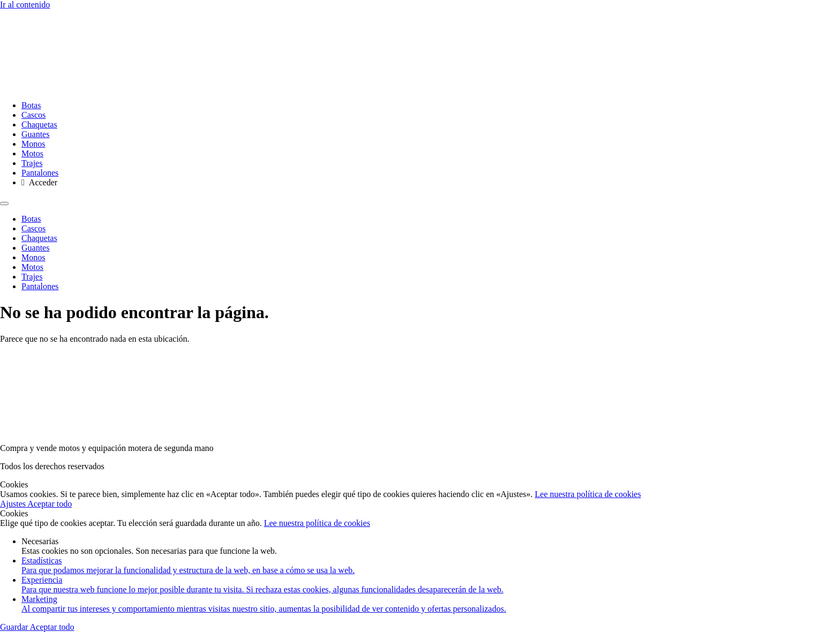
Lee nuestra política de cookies (588, 494)
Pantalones (40, 173)
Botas (31, 105)
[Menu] (4, 204)
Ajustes (14, 504)
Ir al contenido (25, 5)
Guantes (35, 134)
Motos (32, 153)
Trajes (32, 163)
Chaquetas (39, 125)
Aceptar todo (50, 504)
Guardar (15, 627)
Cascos (33, 115)
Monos (33, 144)
